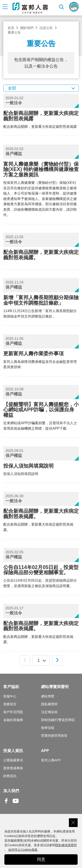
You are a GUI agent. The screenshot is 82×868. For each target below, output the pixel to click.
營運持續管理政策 (54, 736)
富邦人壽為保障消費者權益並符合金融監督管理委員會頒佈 (41, 360)
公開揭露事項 (13, 760)
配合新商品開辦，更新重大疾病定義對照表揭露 (41, 119)
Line (25, 801)
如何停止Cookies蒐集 (23, 850)
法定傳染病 (49, 712)
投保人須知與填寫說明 (41, 469)
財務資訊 (10, 776)
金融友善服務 (13, 720)
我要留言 (10, 704)
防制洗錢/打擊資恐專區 (58, 720)
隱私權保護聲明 (66, 845)
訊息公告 (46, 28)
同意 (41, 859)
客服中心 (10, 696)
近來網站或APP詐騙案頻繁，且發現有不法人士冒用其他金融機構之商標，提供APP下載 (41, 416)
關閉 (73, 823)
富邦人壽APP (51, 760)
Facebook (6, 804)
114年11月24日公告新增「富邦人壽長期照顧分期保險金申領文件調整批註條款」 (41, 306)
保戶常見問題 (13, 712)
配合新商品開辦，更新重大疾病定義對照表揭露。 (41, 520)
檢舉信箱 (48, 728)
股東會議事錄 (13, 768)
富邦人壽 (30, 8)
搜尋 (62, 7)
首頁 (11, 28)
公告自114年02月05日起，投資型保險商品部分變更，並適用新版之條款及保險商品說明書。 (41, 576)
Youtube (16, 804)
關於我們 (27, 28)
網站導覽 (48, 696)
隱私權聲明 (49, 704)
